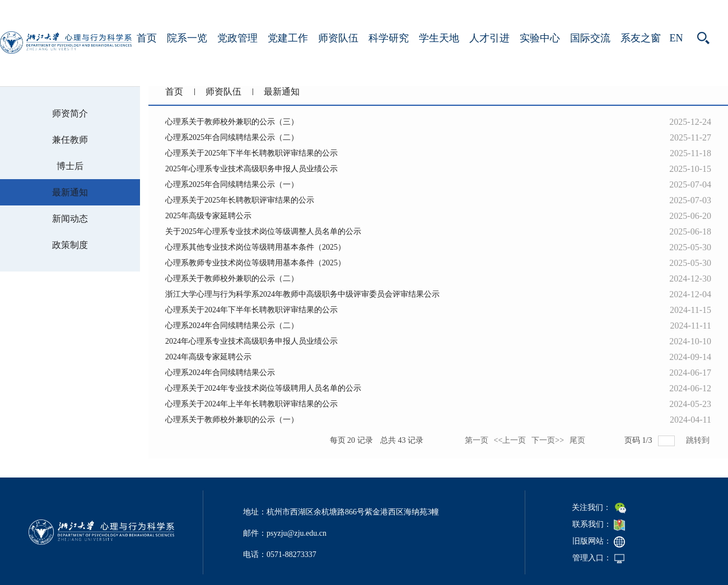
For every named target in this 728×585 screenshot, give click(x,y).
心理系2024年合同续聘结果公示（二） (232, 326)
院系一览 (187, 38)
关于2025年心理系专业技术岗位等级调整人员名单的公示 (263, 231)
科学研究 (389, 38)
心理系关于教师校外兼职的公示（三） (232, 122)
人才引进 (489, 38)
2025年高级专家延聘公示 (208, 216)
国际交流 (590, 38)
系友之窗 (641, 38)
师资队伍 (338, 38)
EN (676, 38)
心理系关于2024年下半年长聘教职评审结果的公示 (251, 310)
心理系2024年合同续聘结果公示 (220, 373)
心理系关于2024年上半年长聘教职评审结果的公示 (251, 404)
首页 (147, 38)
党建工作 (288, 38)
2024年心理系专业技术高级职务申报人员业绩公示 (251, 341)
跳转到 (699, 440)
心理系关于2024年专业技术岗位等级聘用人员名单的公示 (263, 388)
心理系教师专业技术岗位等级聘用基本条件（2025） (255, 263)
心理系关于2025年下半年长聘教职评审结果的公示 (251, 153)
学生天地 (439, 38)
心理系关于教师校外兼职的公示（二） (232, 279)
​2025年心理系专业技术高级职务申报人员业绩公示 (251, 169)
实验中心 (540, 38)
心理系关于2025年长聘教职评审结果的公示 (240, 200)
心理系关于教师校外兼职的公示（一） (232, 420)
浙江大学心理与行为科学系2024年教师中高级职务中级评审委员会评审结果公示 (302, 294)
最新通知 (282, 92)
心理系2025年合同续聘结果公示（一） (232, 184)
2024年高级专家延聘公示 (208, 357)
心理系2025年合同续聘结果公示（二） (232, 137)
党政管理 (237, 38)
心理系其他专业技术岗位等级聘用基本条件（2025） (255, 247)
